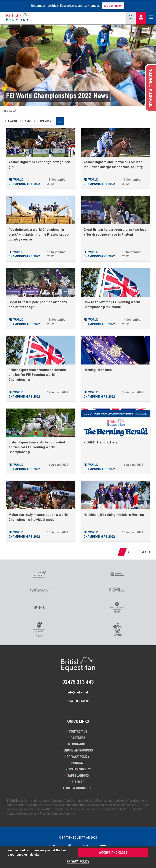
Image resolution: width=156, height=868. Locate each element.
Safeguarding (78, 776)
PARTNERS (78, 738)
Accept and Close (113, 852)
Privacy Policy (78, 757)
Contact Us (78, 732)
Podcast (78, 763)
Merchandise (78, 744)
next (145, 552)
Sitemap (78, 782)
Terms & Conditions (78, 788)
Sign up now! (113, 6)
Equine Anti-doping (78, 750)
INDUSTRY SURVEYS (78, 769)
